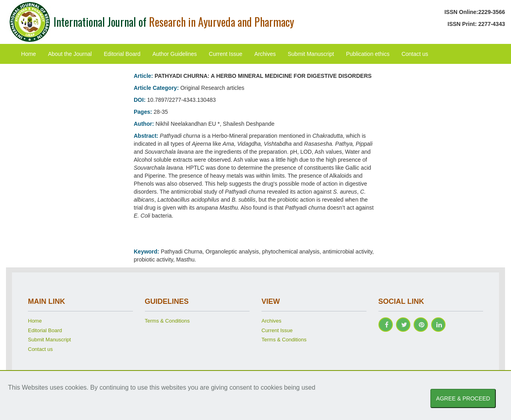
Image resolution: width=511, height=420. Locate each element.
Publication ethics (368, 54)
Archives (265, 54)
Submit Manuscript (311, 54)
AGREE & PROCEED (463, 398)
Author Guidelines (175, 54)
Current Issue (226, 54)
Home (29, 54)
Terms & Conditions (167, 321)
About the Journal (70, 54)
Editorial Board (122, 54)
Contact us (415, 54)
